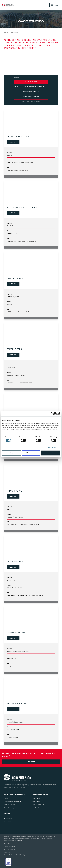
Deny (12, 453)
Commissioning (9, 808)
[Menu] (55, 5)
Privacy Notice (8, 844)
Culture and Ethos (38, 805)
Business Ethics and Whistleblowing (14, 855)
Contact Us (31, 762)
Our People (36, 808)
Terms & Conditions (10, 849)
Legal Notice (8, 852)
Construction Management (12, 802)
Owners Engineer (9, 805)
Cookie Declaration (9, 847)
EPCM (6, 798)
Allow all (50, 453)
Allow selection (31, 453)
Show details (52, 447)
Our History (36, 802)
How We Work (37, 798)
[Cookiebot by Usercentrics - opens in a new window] (52, 414)
